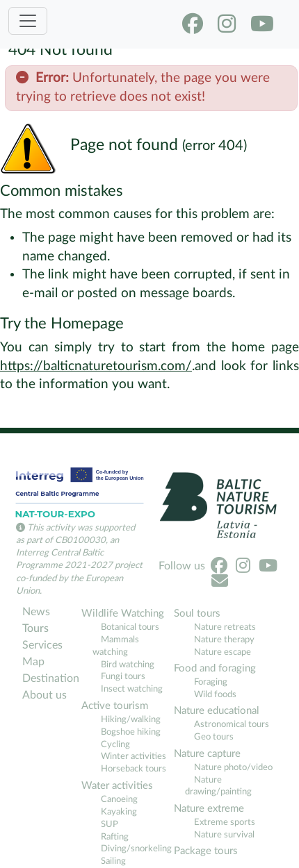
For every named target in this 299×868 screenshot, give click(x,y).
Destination (50, 678)
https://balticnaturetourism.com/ (96, 366)
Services (42, 645)
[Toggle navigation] (28, 21)
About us (45, 695)
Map (33, 662)
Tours (35, 628)
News (36, 612)
